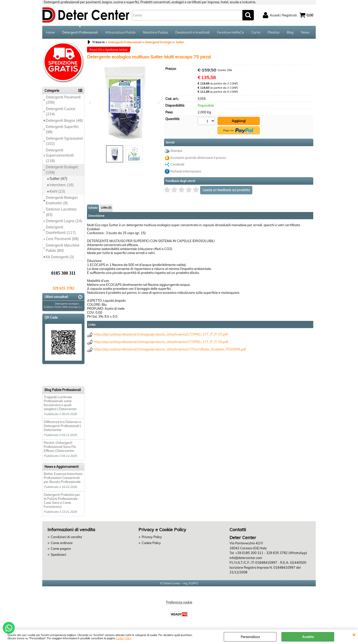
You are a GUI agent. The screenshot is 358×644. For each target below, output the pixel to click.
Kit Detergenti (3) (60, 257)
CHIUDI (354, 635)
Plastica (274, 32)
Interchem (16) (62, 185)
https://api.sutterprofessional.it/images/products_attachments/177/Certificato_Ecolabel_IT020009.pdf (170, 349)
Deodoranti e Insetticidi (192, 32)
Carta (256, 32)
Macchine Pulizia (155, 32)
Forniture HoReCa (230, 32)
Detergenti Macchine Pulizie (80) (63, 248)
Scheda (93, 208)
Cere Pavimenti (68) (62, 239)
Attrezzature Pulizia (120, 32)
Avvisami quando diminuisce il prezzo (198, 158)
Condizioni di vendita (66, 537)
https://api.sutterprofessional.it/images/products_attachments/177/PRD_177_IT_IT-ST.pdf (161, 334)
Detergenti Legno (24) (64, 221)
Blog (290, 32)
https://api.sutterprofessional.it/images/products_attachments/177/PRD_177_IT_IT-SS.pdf (161, 342)
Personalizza (250, 637)
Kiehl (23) (57, 191)
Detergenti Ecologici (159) (62, 170)
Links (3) (106, 208)
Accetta (308, 637)
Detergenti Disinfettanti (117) (61, 230)
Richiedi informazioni (186, 171)
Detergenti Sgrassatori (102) (64, 141)
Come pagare (61, 549)
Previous (90, 103)
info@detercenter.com (246, 558)
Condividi (177, 164)
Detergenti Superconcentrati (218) (60, 155)
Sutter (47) (58, 179)
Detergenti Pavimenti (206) (63, 100)
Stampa (176, 151)
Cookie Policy (123, 638)
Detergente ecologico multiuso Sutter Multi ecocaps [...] (63, 305)
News (305, 32)
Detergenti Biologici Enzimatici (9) (62, 200)
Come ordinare (62, 543)
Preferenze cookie (179, 602)
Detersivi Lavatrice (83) (61, 212)
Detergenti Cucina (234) (61, 111)
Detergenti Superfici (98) (62, 129)
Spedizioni (58, 555)
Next (158, 103)
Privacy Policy (152, 537)
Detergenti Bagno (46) (64, 121)
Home (50, 32)
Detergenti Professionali (80, 32)
